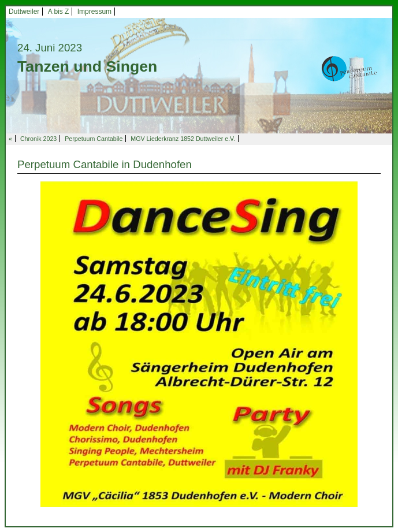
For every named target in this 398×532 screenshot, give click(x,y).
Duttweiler (24, 12)
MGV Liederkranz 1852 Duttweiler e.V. (183, 139)
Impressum (94, 12)
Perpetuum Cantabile (94, 139)
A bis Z (59, 12)
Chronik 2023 (38, 139)
